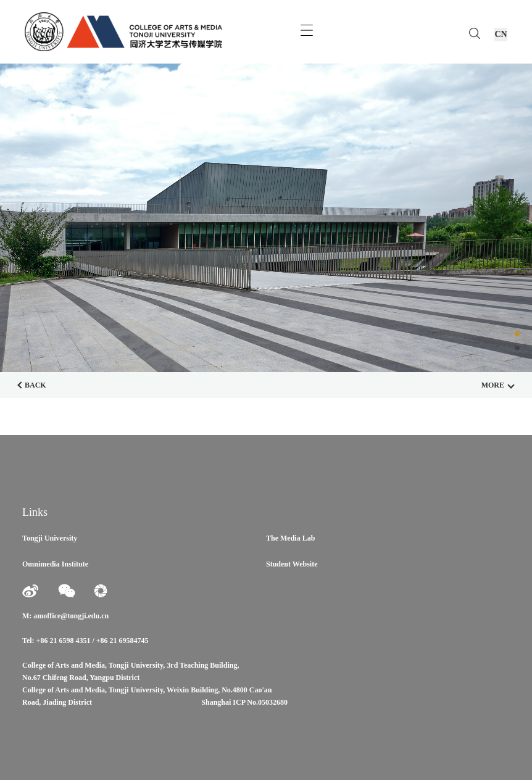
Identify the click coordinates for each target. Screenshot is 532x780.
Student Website (292, 564)
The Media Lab (290, 538)
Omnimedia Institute (55, 564)
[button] (517, 334)
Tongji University (50, 538)
